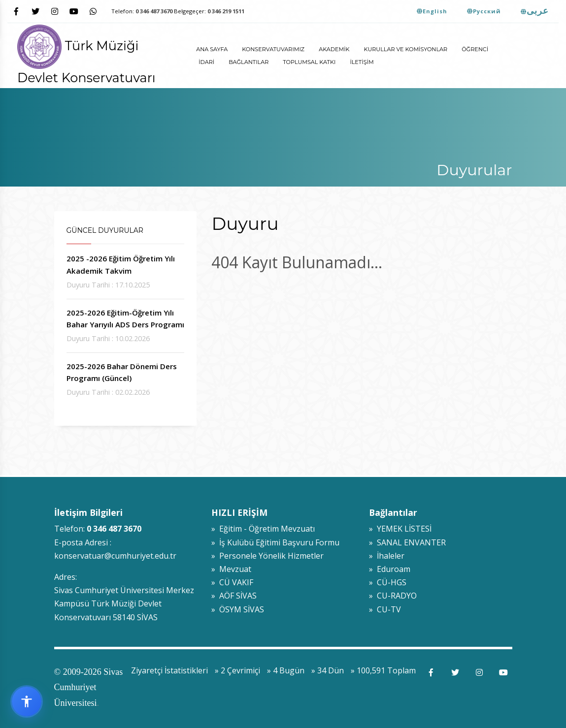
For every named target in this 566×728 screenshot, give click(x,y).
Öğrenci (475, 49)
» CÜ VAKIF (232, 582)
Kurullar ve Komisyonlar (406, 49)
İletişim (362, 62)
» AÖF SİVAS (234, 596)
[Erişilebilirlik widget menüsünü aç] (27, 701)
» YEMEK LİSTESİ (400, 529)
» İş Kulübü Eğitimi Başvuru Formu (275, 542)
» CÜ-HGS (388, 582)
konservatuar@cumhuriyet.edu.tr (115, 556)
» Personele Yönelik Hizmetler (267, 556)
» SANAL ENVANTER (407, 542)
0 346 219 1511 (226, 11)
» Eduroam (390, 569)
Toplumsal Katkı (309, 62)
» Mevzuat (231, 569)
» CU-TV (385, 609)
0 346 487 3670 (154, 11)
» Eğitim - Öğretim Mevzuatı (263, 529)
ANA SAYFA (212, 49)
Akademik (334, 49)
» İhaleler (387, 556)
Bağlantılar (249, 62)
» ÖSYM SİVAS (238, 609)
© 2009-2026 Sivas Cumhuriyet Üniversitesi (89, 687)
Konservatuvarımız (273, 49)
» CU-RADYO (393, 596)
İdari (206, 62)
